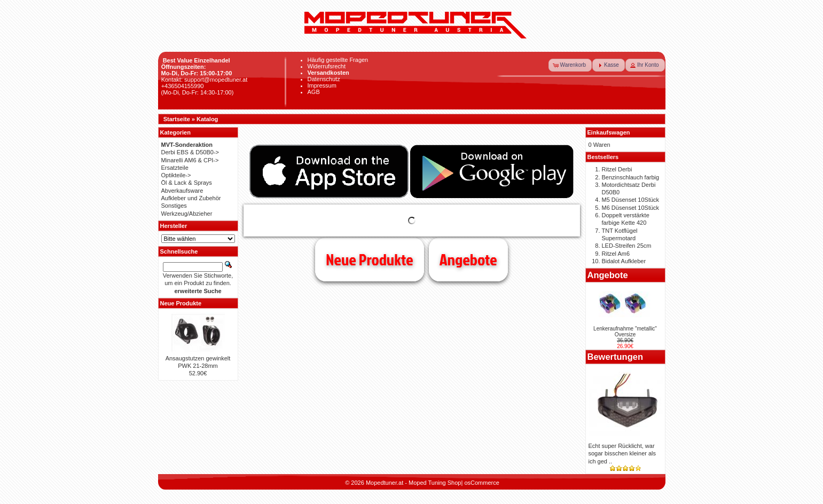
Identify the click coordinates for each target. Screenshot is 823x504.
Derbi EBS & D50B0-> (190, 152)
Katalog (207, 119)
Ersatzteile (175, 168)
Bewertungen (616, 357)
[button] (570, 65)
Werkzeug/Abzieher (187, 214)
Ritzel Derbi (617, 169)
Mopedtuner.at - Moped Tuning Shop (414, 483)
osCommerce (481, 483)
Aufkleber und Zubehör (191, 198)
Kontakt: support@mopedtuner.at (205, 80)
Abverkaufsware (182, 191)
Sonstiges (174, 206)
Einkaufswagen (609, 132)
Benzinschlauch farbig (631, 177)
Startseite (177, 119)
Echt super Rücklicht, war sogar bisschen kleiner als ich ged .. (622, 454)
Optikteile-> (176, 175)
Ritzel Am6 (616, 254)
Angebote (468, 259)
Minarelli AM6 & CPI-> (190, 160)
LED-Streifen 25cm (627, 246)
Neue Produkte (369, 259)
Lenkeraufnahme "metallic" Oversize (625, 332)
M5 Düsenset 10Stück (631, 200)
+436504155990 (183, 86)
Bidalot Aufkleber (624, 261)
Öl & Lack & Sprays (187, 183)
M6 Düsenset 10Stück (631, 208)
